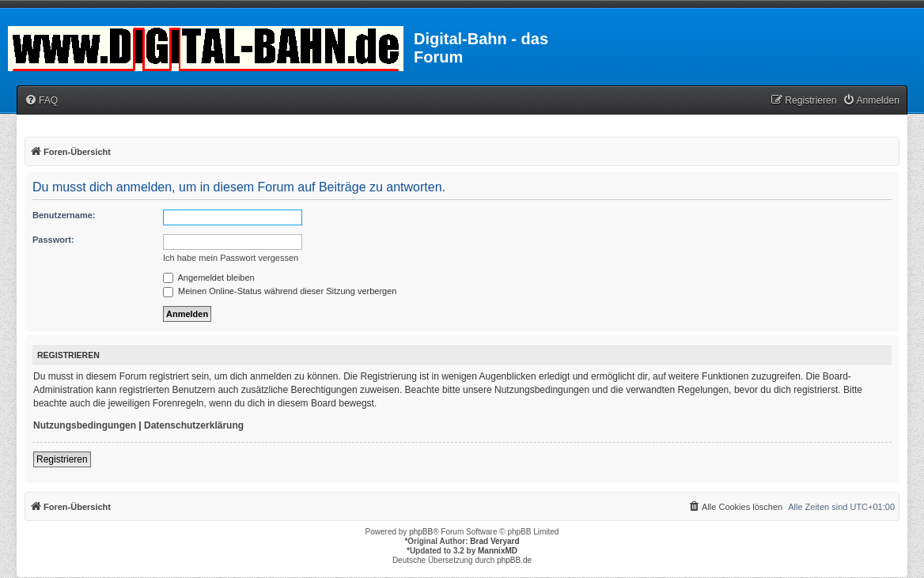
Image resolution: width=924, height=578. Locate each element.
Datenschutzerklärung (194, 425)
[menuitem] (41, 101)
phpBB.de (514, 560)
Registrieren (62, 459)
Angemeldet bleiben (209, 278)
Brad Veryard (494, 541)
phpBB (421, 532)
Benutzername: (64, 215)
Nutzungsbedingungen (85, 425)
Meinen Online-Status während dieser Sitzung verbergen (280, 291)
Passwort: (53, 240)
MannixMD (498, 551)
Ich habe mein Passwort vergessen (231, 258)
